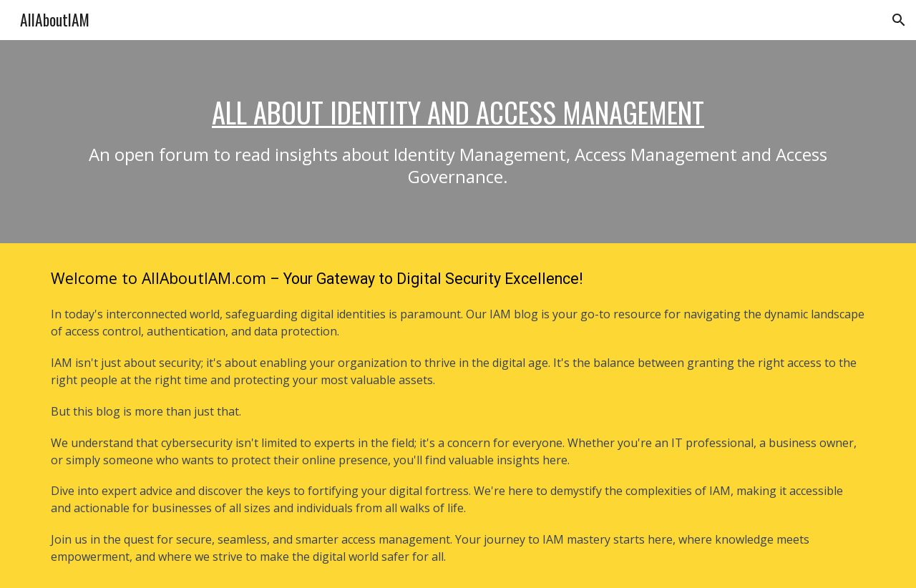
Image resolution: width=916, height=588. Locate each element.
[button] (899, 20)
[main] (458, 142)
